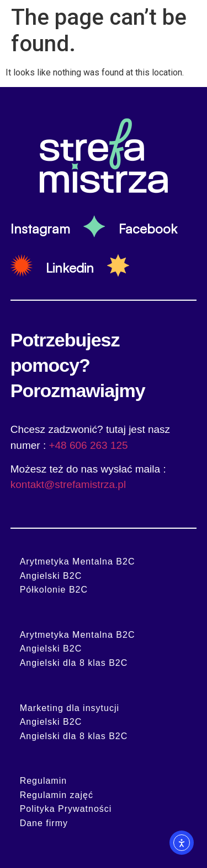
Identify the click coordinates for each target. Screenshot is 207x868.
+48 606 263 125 (88, 445)
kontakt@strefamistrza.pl (68, 484)
